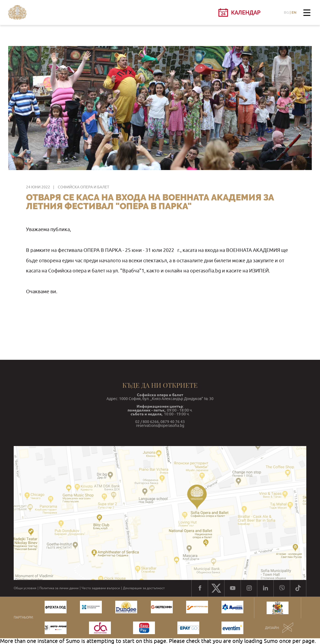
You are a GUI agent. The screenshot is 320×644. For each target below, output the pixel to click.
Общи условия (25, 588)
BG (286, 12)
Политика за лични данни (59, 588)
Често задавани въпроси (101, 588)
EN (294, 12)
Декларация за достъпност (144, 588)
